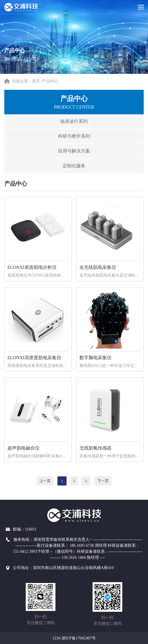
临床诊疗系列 (70, 121)
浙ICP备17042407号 (79, 638)
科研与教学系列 (70, 136)
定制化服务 (70, 166)
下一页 (103, 481)
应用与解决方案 (70, 151)
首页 (36, 81)
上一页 (45, 481)
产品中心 (50, 81)
